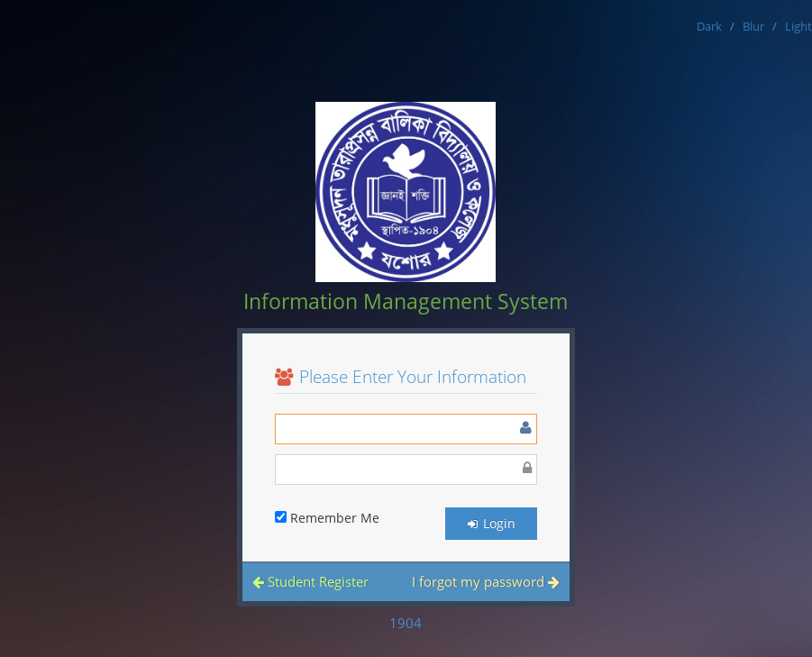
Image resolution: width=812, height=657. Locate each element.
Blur (753, 26)
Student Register (310, 581)
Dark (709, 26)
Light (798, 26)
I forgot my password (486, 581)
